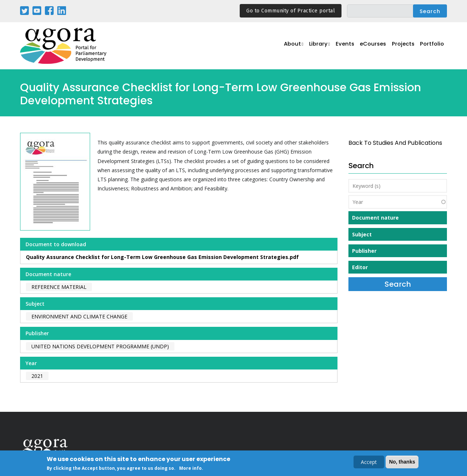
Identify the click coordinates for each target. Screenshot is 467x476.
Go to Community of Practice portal (291, 11)
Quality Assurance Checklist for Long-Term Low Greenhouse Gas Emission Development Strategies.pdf (162, 257)
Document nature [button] (375, 218)
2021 (37, 376)
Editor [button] (360, 267)
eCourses (370, 46)
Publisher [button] (364, 251)
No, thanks (402, 463)
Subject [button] (362, 234)
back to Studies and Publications (395, 143)
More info (190, 469)
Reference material (59, 287)
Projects (402, 46)
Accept (369, 463)
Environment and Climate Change (79, 316)
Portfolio (432, 46)
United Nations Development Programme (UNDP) (100, 346)
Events (341, 46)
